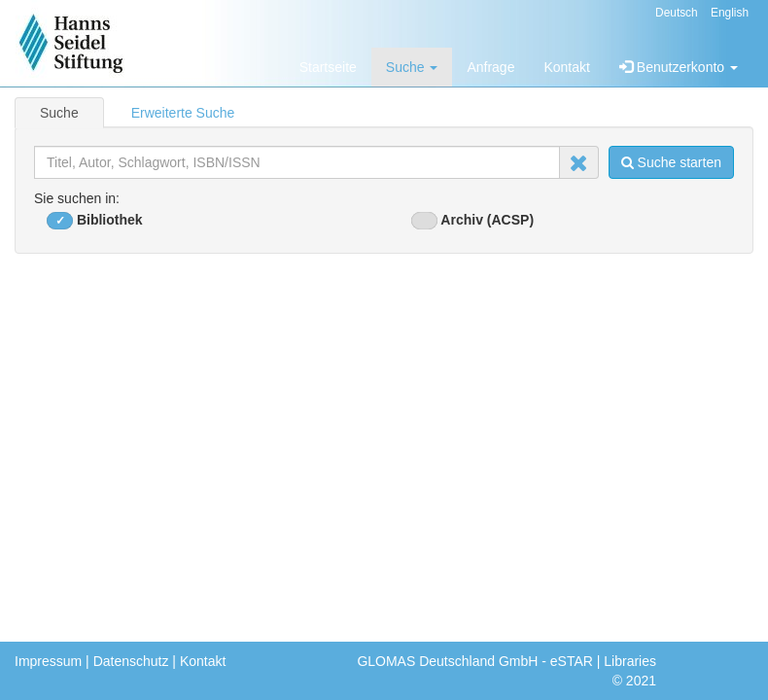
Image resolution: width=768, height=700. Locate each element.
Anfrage (490, 67)
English (730, 13)
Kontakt (566, 67)
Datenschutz (131, 661)
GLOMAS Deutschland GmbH (447, 661)
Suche (412, 67)
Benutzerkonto (679, 67)
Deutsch (677, 13)
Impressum (48, 661)
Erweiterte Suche (183, 113)
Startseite (328, 67)
